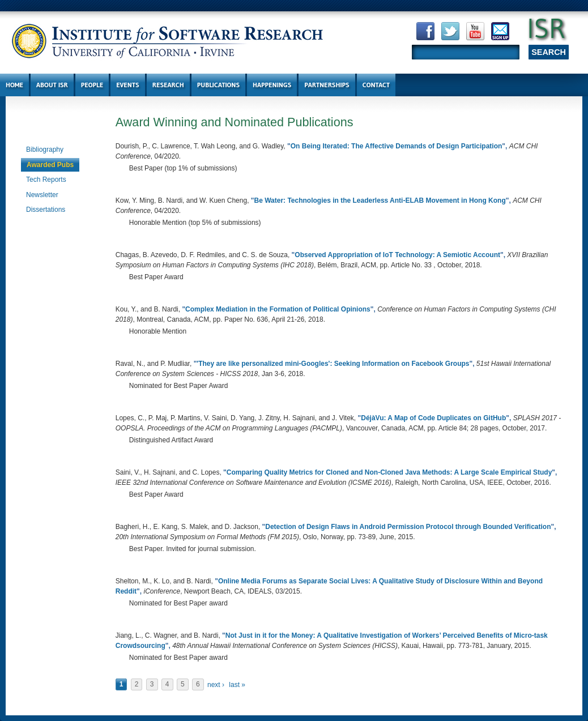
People (92, 85)
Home (14, 85)
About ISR (52, 85)
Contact (376, 85)
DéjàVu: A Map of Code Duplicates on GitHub (433, 418)
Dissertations (46, 210)
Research (168, 85)
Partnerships (327, 85)
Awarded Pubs (50, 165)
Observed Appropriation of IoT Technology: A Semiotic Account (397, 255)
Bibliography (45, 150)
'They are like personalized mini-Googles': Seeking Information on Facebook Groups (333, 364)
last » (237, 685)
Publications (218, 85)
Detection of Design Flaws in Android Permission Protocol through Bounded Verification (408, 527)
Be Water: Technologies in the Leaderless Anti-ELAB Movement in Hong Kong (380, 200)
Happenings (272, 85)
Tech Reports (46, 180)
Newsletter (42, 195)
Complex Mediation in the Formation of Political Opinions (278, 309)
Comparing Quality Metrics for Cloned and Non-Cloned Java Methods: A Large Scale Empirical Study (389, 472)
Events (127, 85)
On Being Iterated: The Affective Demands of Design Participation (397, 146)
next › (216, 685)
